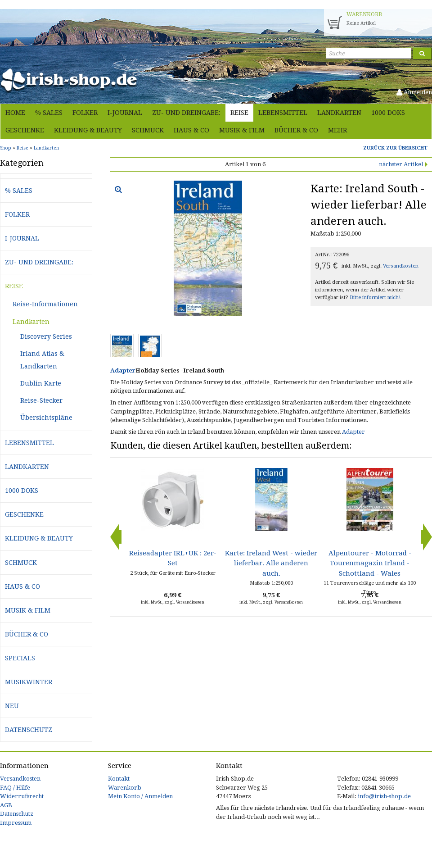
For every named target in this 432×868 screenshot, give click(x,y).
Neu (12, 706)
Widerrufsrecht (22, 796)
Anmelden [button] (414, 92)
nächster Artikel (401, 164)
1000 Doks (388, 113)
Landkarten (339, 113)
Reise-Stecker (41, 400)
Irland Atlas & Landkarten (42, 360)
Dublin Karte (41, 383)
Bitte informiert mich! (375, 298)
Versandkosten (401, 266)
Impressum (16, 823)
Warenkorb (125, 788)
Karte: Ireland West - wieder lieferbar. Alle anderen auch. (271, 563)
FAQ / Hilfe (15, 788)
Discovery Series (46, 336)
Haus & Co (191, 130)
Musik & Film (242, 130)
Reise (239, 113)
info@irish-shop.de (384, 796)
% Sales (49, 113)
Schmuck (148, 130)
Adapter (123, 370)
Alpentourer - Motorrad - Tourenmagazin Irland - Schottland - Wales (370, 563)
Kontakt (119, 779)
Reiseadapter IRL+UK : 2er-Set (173, 558)
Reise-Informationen (45, 304)
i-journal (125, 113)
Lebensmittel (283, 113)
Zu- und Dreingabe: (186, 113)
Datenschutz (29, 730)
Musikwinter (29, 682)
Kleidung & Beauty (88, 130)
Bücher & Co (296, 130)
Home (15, 113)
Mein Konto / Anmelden (140, 796)
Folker (85, 113)
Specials (20, 658)
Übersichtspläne (46, 418)
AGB (6, 805)
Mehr (337, 130)
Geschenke (25, 130)
